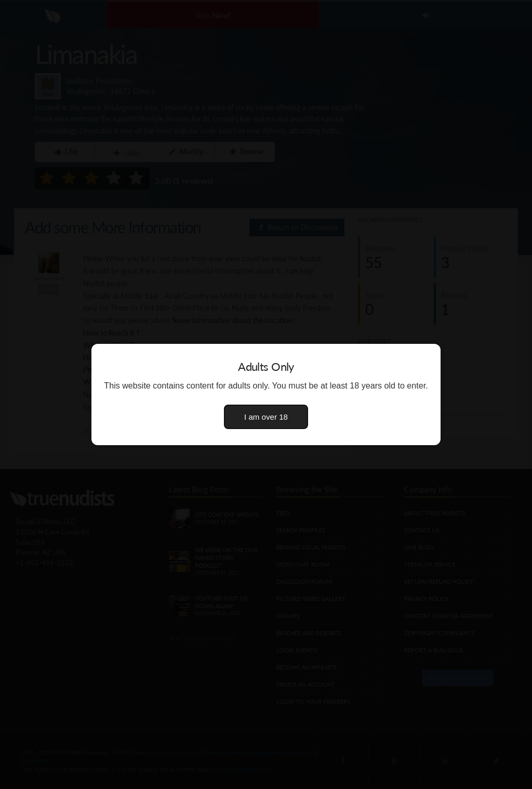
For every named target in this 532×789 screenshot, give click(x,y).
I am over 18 (266, 417)
